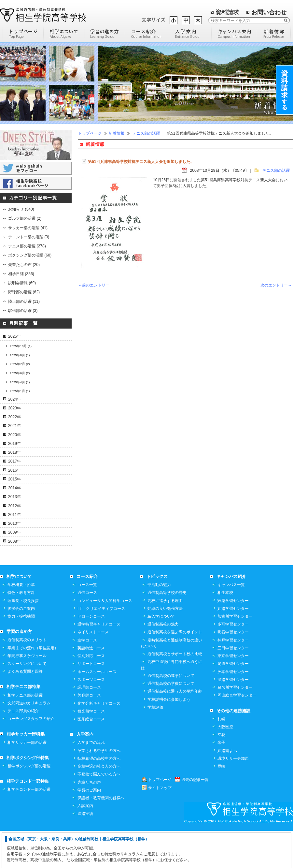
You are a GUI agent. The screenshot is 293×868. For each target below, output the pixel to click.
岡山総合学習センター (237, 732)
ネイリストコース (93, 669)
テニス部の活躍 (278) (27, 246)
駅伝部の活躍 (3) (23, 311)
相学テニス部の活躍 (25, 732)
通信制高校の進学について (171, 713)
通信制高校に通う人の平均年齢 (175, 728)
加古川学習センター (235, 653)
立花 (221, 772)
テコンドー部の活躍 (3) (29, 237)
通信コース (87, 629)
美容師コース (89, 732)
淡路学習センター (233, 716)
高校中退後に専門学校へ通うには (172, 701)
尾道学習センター (233, 700)
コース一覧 (87, 622)
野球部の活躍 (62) (24, 292)
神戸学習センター (233, 677)
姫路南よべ (227, 787)
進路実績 (85, 850)
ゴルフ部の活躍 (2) (25, 218)
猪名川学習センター (235, 724)
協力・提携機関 (21, 653)
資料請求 (227, 12)
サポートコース (91, 700)
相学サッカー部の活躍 (27, 779)
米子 (221, 779)
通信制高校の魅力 (163, 661)
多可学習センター (233, 661)
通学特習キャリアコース (99, 661)
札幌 (221, 756)
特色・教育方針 (21, 629)
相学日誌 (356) (21, 274)
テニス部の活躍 (146, 133)
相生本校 (225, 629)
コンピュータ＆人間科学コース (105, 638)
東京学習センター (233, 693)
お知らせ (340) (21, 209)
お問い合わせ (269, 12)
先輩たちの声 (89, 819)
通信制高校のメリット (27, 677)
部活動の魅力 (159, 622)
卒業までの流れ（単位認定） (33, 685)
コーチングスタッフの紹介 (31, 756)
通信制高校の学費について (171, 720)
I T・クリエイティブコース (101, 645)
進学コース (87, 677)
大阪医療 (225, 764)
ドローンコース (91, 653)
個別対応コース (91, 693)
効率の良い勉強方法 (165, 645)
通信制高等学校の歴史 (167, 629)
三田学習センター (233, 685)
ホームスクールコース (97, 709)
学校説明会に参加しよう (169, 736)
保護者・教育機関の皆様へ (101, 835)
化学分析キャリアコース (99, 740)
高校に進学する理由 (165, 638)
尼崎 (221, 803)
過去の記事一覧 (195, 817)
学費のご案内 (89, 827)
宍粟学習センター (233, 638)
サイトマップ (160, 825)
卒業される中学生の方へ (99, 787)
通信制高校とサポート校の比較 (175, 691)
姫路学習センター (233, 645)
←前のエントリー (94, 285)
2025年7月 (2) (20, 364)
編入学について (161, 653)
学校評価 (155, 744)
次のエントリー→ (276, 285)
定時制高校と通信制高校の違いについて (172, 680)
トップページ (90, 133)
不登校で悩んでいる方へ (99, 811)
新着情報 (117, 133)
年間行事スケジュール (27, 693)
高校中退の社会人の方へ (99, 803)
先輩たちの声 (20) (24, 265)
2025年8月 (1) (20, 355)
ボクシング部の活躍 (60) (30, 255)
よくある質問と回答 (25, 708)
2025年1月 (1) (20, 391)
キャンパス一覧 (231, 622)
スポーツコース (91, 716)
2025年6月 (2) (20, 373)
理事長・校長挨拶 (23, 638)
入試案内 (85, 843)
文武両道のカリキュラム (29, 740)
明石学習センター (233, 669)
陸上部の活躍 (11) (24, 302)
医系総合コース (91, 756)
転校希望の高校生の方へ (99, 795)
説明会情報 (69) (22, 283)
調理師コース (89, 724)
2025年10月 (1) (21, 346)
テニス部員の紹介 (23, 748)
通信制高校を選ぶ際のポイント (175, 669)
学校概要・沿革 (21, 622)
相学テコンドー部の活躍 (29, 826)
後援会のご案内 (21, 645)
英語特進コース (91, 685)
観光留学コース (91, 748)
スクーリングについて (27, 700)
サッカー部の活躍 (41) (28, 228)
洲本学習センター (233, 709)
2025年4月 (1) (20, 382)
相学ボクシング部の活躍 (29, 803)
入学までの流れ (91, 779)
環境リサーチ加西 (233, 795)
